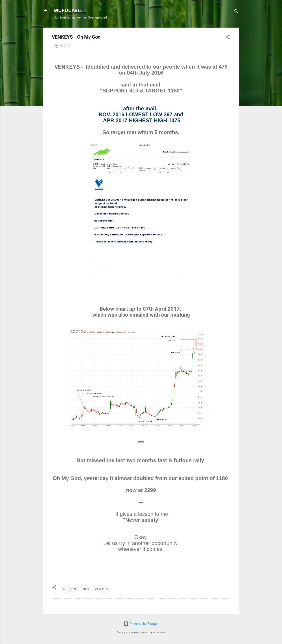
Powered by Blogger (141, 624)
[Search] (236, 12)
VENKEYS (102, 589)
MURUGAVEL (68, 11)
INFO (85, 589)
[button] (228, 38)
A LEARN (69, 589)
